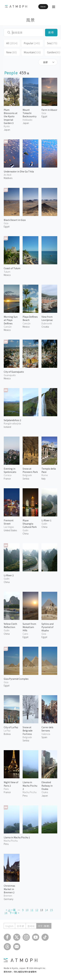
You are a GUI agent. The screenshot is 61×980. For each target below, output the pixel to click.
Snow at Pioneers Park (30, 470)
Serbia (26, 479)
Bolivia (7, 734)
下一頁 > (14, 913)
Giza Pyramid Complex (16, 679)
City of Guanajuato (14, 372)
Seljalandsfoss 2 (12, 420)
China (26, 534)
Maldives (8, 178)
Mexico (7, 275)
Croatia (45, 327)
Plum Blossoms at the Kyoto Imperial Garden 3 (11, 116)
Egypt (44, 116)
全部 (45, 62)
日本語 (20, 926)
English (10, 926)
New (12, 52)
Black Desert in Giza (15, 220)
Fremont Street (9, 522)
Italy (44, 479)
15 (51, 910)
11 (32, 910)
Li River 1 (46, 520)
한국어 (31, 926)
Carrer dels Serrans (47, 729)
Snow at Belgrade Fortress (28, 731)
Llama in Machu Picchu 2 (30, 786)
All (12, 43)
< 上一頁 (11, 910)
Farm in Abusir (49, 110)
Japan (7, 130)
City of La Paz (11, 727)
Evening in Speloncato (10, 470)
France (7, 479)
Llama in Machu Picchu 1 (17, 837)
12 (37, 910)
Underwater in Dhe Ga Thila (19, 171)
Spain (44, 737)
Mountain (32, 52)
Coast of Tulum (12, 268)
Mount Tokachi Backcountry (30, 113)
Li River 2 (9, 575)
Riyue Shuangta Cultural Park (30, 524)
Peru (25, 796)
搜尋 (51, 32)
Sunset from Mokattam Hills (29, 627)
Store (43, 7)
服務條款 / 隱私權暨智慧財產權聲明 (20, 972)
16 (6, 913)
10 (27, 910)
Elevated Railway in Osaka (47, 786)
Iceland (7, 427)
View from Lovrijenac (47, 318)
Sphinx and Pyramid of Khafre (47, 627)
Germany (9, 899)
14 (47, 910)
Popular (32, 43)
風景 (30, 20)
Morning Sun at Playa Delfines (11, 320)
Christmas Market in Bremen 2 (9, 889)
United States (10, 530)
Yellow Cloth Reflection (10, 625)
